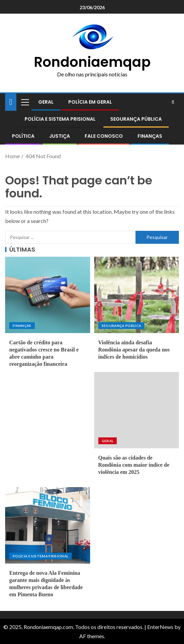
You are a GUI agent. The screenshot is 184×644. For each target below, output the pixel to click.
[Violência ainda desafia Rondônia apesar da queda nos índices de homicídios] (137, 295)
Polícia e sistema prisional (60, 119)
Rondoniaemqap (92, 62)
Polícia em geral (90, 102)
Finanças (150, 136)
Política (23, 136)
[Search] (173, 102)
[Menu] (25, 102)
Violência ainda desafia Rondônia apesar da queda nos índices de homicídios (134, 350)
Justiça (60, 136)
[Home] (11, 101)
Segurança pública (136, 119)
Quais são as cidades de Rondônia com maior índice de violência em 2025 (134, 465)
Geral (46, 102)
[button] (25, 102)
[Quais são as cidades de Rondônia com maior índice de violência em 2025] (137, 410)
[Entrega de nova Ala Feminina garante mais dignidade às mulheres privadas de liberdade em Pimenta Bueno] (48, 525)
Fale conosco (104, 136)
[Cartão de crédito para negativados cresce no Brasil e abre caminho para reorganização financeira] (48, 295)
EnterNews (160, 627)
